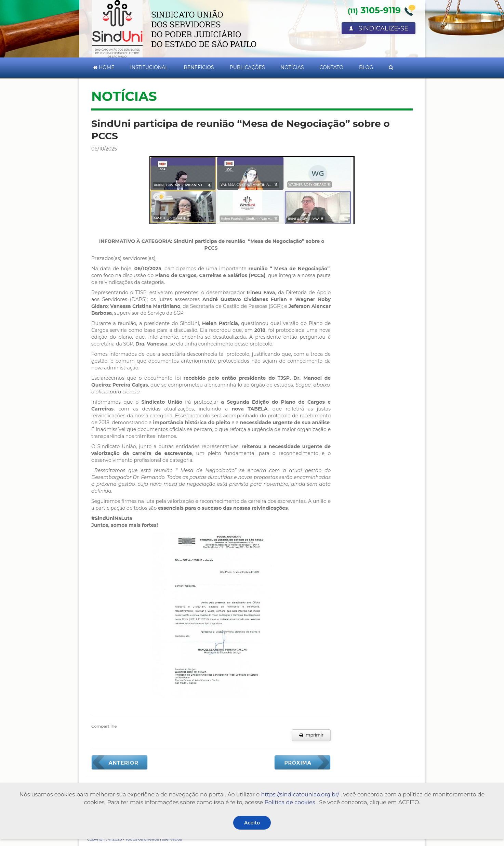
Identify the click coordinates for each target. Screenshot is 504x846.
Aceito (252, 823)
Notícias (292, 67)
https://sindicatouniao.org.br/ (300, 795)
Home (104, 67)
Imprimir (311, 735)
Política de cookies (290, 802)
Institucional (149, 67)
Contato (331, 67)
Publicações (247, 67)
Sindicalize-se (379, 28)
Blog (366, 67)
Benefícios (199, 67)
